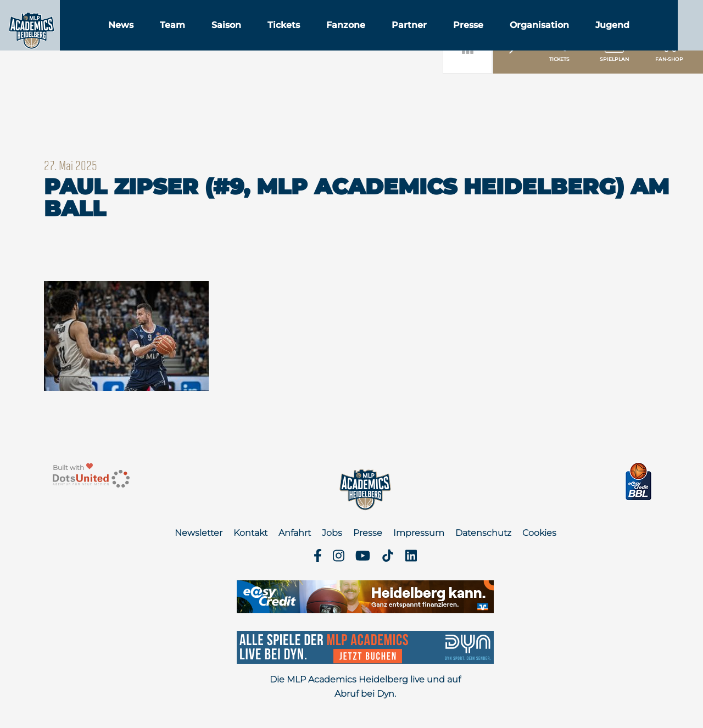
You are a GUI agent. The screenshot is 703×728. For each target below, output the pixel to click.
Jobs (332, 533)
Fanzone (401, 38)
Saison (282, 38)
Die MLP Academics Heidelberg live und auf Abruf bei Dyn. (365, 687)
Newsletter (199, 533)
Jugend (668, 38)
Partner (465, 38)
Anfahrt (295, 533)
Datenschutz (483, 533)
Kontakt (250, 533)
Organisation (595, 38)
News (176, 38)
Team (228, 38)
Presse (524, 38)
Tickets (339, 38)
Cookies (539, 533)
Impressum (419, 533)
